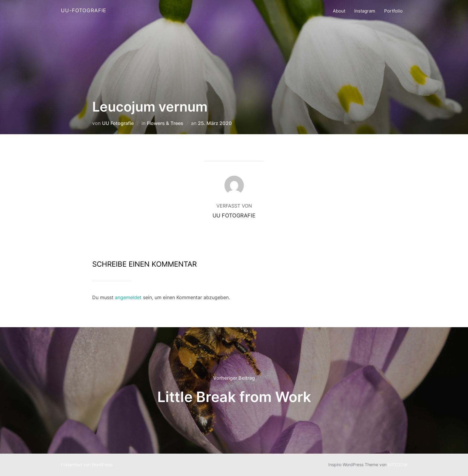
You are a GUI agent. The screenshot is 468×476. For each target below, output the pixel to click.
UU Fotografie (118, 123)
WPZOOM (397, 465)
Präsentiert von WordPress (87, 465)
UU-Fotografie (84, 10)
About (339, 11)
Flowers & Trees (165, 123)
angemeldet (128, 297)
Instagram (365, 11)
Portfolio (393, 11)
